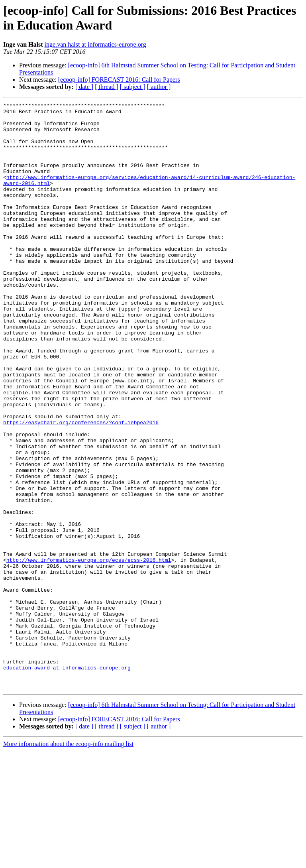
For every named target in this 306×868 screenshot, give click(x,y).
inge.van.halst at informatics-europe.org (95, 44)
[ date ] (84, 87)
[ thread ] (107, 87)
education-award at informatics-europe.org (67, 781)
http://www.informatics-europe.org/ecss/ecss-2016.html (89, 652)
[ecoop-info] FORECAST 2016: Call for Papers (119, 80)
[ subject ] (133, 87)
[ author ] (159, 87)
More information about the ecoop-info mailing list (68, 861)
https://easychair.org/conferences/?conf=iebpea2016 (81, 487)
